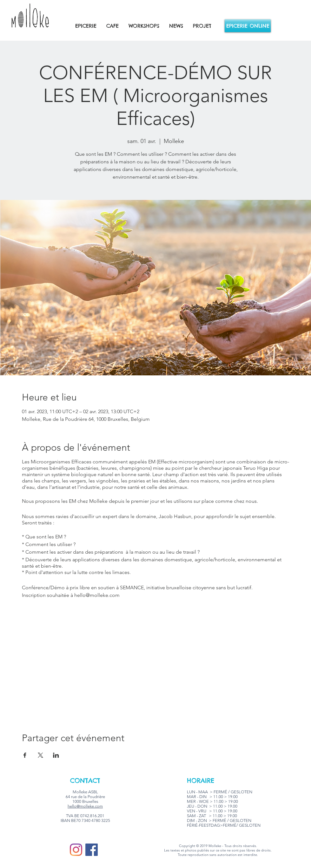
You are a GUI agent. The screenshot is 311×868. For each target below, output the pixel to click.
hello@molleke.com (85, 806)
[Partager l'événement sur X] (40, 755)
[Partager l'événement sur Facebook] (25, 755)
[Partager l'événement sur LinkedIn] (56, 755)
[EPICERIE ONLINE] (248, 26)
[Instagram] (76, 850)
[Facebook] (92, 850)
